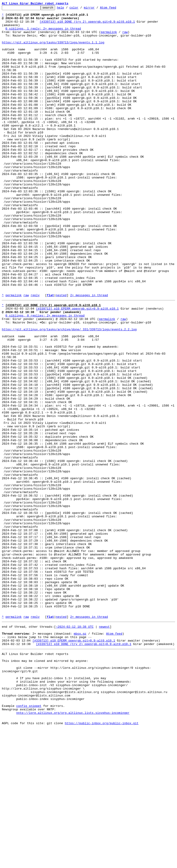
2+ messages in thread (89, 353)
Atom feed (115, 9)
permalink (109, 37)
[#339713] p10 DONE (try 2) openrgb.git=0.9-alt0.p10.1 (87, 25)
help (68, 9)
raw (125, 37)
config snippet (29, 842)
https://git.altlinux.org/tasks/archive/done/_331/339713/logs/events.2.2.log (69, 393)
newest (104, 748)
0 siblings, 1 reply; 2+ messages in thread (43, 33)
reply (35, 353)
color (81, 9)
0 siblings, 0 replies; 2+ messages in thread (45, 376)
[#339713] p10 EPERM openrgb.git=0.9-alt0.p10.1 (77, 368)
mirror (96, 9)
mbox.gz (80, 757)
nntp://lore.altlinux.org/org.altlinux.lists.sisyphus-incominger (73, 850)
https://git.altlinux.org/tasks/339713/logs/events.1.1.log (53, 50)
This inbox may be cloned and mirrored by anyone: (45, 788)
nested (61, 353)
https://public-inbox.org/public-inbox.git (102, 863)
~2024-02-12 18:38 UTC (75, 748)
